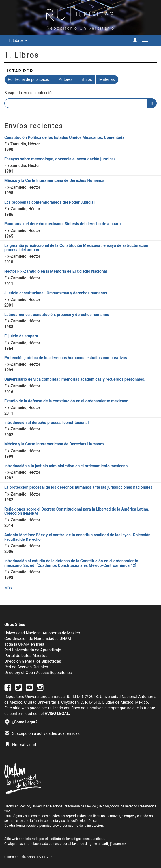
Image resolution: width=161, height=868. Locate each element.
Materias (107, 79)
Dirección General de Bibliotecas (33, 661)
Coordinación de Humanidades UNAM (38, 639)
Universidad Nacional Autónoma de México (42, 633)
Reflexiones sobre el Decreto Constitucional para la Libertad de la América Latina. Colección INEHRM (77, 511)
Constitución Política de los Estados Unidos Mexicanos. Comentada (64, 137)
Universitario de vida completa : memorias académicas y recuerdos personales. (75, 379)
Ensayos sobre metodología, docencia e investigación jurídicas (60, 159)
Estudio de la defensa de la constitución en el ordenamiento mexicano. (67, 401)
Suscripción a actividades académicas (42, 733)
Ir (152, 103)
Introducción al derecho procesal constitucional (47, 423)
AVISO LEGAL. (57, 714)
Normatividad (21, 745)
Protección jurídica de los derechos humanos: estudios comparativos (66, 358)
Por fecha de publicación (30, 79)
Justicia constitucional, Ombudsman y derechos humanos (56, 293)
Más (8, 588)
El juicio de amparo (21, 336)
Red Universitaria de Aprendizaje (33, 650)
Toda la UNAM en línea (24, 644)
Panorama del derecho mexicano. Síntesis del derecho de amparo (62, 224)
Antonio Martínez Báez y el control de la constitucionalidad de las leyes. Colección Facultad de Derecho (77, 537)
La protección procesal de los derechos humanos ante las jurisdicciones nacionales (78, 487)
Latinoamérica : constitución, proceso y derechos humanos (57, 315)
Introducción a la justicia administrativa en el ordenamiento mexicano (66, 466)
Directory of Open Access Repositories (38, 673)
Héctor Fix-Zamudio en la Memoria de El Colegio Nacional (56, 271)
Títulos (86, 79)
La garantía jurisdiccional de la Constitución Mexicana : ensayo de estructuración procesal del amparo (76, 248)
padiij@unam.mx (114, 844)
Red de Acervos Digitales (26, 667)
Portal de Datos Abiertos (26, 656)
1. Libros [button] (18, 40)
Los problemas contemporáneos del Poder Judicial (49, 202)
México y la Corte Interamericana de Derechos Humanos (54, 180)
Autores (66, 79)
